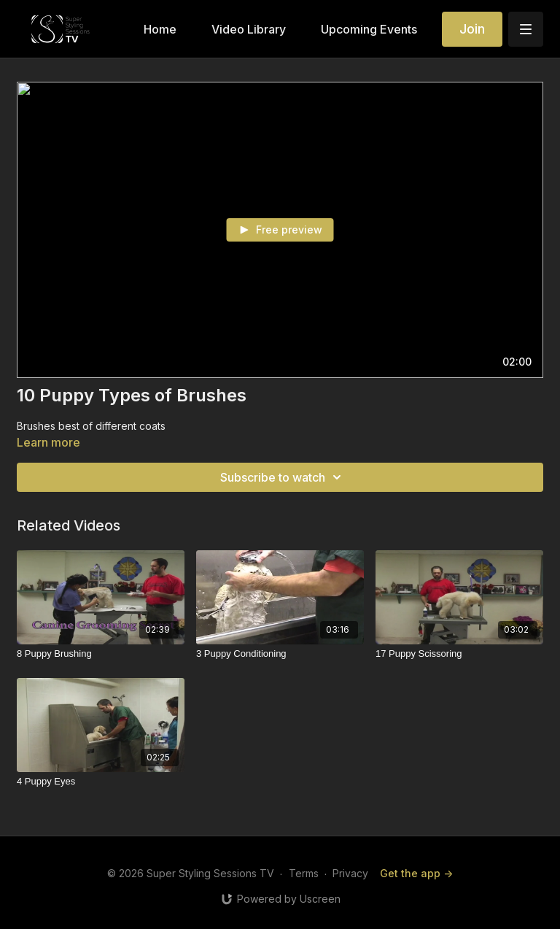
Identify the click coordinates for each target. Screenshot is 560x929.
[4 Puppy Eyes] (101, 782)
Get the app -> (416, 873)
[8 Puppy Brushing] (101, 654)
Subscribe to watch (283, 477)
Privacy (350, 873)
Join (472, 29)
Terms (304, 873)
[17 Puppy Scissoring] (459, 654)
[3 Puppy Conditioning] (280, 654)
